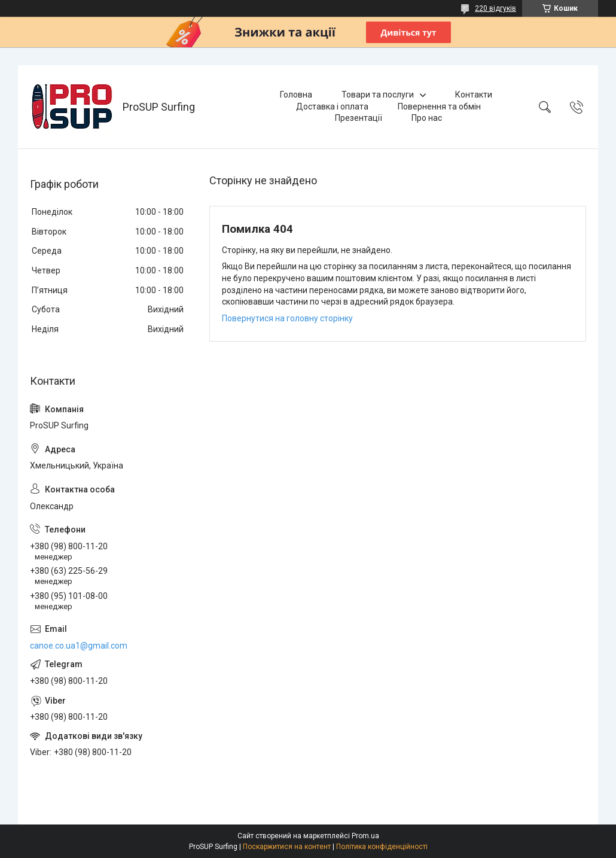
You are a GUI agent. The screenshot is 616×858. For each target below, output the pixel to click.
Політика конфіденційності (382, 847)
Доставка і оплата (332, 107)
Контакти (474, 95)
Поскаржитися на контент (287, 847)
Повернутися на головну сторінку (287, 318)
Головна (296, 95)
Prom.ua (365, 836)
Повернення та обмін (439, 107)
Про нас (427, 118)
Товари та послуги (378, 95)
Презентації (359, 118)
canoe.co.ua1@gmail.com (79, 646)
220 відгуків (495, 8)
